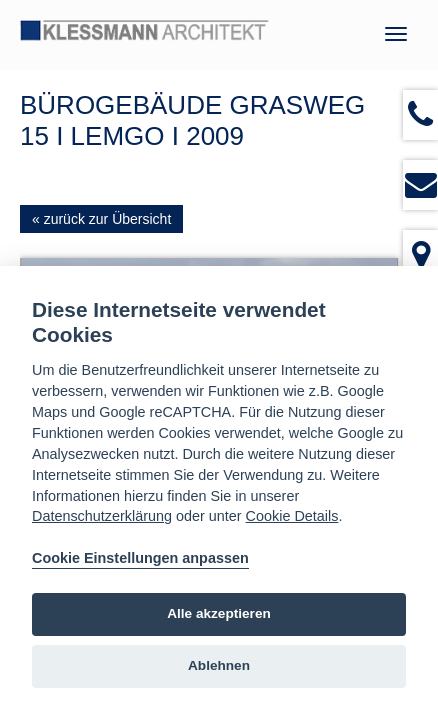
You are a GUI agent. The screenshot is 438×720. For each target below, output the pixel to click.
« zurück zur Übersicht (101, 219)
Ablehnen (219, 665)
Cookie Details (292, 516)
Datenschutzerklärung (102, 516)
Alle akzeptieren (219, 613)
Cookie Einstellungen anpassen (140, 558)
